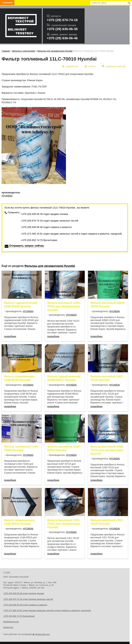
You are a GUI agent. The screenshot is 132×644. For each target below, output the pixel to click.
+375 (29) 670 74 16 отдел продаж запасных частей (50, 221)
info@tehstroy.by (11, 622)
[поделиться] (70, 66)
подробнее (10, 336)
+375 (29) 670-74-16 (62, 20)
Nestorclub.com (42, 634)
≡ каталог (7, 2)
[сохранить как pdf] (114, 66)
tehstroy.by (8, 627)
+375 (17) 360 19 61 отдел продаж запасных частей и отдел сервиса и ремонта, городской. (72, 234)
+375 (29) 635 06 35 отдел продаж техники (44, 214)
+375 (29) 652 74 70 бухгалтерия (39, 240)
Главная (6, 51)
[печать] (90, 66)
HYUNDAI (7, 196)
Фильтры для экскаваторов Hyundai (55, 51)
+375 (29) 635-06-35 (62, 29)
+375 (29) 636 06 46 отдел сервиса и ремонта (46, 227)
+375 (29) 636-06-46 (62, 38)
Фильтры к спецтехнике (24, 51)
